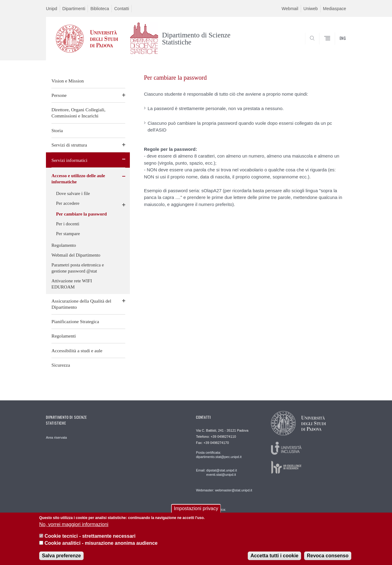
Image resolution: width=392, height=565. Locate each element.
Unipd (52, 9)
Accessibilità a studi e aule (77, 351)
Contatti (122, 9)
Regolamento (64, 245)
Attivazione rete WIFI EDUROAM (72, 284)
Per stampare (68, 234)
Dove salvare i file (73, 193)
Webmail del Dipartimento (76, 255)
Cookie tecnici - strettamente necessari (90, 536)
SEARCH (335, 46)
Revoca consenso (328, 556)
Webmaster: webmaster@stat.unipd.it (224, 490)
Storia (57, 130)
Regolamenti (64, 336)
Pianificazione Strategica (75, 321)
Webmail (290, 9)
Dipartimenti (74, 9)
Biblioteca (100, 9)
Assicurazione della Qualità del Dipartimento (81, 304)
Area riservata (56, 437)
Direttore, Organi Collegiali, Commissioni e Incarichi (78, 113)
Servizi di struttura (69, 145)
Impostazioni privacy (196, 508)
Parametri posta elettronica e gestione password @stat (78, 268)
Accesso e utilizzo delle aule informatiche (78, 179)
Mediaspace (335, 9)
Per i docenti (68, 224)
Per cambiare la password (81, 214)
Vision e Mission (68, 81)
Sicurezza (61, 365)
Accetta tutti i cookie (274, 556)
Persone (59, 95)
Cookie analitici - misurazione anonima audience (101, 543)
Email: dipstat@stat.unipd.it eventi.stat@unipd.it (216, 472)
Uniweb (311, 9)
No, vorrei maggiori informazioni (74, 524)
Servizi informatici (69, 160)
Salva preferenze (61, 556)
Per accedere (68, 203)
